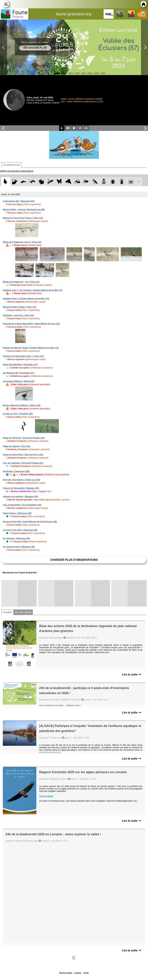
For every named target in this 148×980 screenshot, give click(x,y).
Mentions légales (66, 973)
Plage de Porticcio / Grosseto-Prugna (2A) (24, 438)
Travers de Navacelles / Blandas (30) (21, 488)
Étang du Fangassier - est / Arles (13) (21, 282)
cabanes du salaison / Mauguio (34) (20, 497)
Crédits (86, 973)
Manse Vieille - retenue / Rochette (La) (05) (24, 210)
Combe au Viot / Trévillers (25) (18, 414)
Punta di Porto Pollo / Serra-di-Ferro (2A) (23, 455)
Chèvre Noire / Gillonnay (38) (17, 513)
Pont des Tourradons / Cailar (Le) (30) (21, 480)
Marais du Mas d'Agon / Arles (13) (19, 307)
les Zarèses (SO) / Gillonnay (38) (19, 547)
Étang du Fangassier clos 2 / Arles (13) (22, 242)
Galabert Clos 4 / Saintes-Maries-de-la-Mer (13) (26, 299)
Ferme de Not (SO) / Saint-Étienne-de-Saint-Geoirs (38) (30, 522)
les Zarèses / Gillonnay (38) (16, 538)
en (143, 14)
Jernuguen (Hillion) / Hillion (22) (19, 381)
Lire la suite (131, 674)
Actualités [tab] (8, 612)
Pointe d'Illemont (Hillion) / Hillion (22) (22, 405)
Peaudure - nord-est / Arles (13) (18, 315)
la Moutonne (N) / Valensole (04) (19, 201)
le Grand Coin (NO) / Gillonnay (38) (20, 530)
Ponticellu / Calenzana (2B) (16, 471)
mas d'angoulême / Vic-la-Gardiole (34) (22, 505)
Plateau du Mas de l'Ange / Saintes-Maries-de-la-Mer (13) (31, 348)
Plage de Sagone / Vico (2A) (17, 446)
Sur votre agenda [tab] (23, 612)
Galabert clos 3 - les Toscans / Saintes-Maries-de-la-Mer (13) (33, 290)
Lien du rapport (46, 796)
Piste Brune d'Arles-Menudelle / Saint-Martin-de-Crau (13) (31, 324)
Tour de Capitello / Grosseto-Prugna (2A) (23, 463)
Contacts (78, 973)
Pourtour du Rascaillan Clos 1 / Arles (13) (23, 356)
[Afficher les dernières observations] (17, 171)
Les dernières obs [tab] (11, 165)
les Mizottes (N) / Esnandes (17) (18, 373)
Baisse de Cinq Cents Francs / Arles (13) (23, 218)
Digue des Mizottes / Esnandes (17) (20, 365)
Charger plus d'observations (74, 560)
